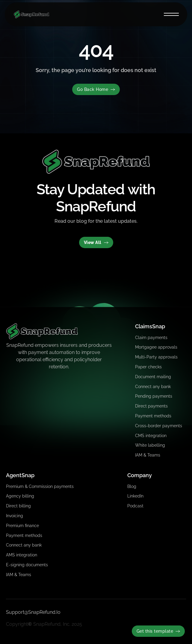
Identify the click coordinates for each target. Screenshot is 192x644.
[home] (30, 14)
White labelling (150, 445)
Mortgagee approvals (156, 347)
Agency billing (20, 496)
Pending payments (154, 396)
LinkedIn (135, 496)
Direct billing (18, 506)
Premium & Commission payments (40, 486)
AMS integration (22, 555)
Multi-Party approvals (156, 357)
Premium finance (22, 526)
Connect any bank (153, 387)
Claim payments (151, 338)
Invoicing (15, 516)
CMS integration (151, 436)
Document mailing (153, 377)
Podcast (135, 506)
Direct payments (151, 406)
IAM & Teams (148, 455)
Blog (132, 486)
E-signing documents (27, 565)
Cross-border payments (159, 426)
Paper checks (148, 367)
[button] (171, 14)
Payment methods (153, 416)
